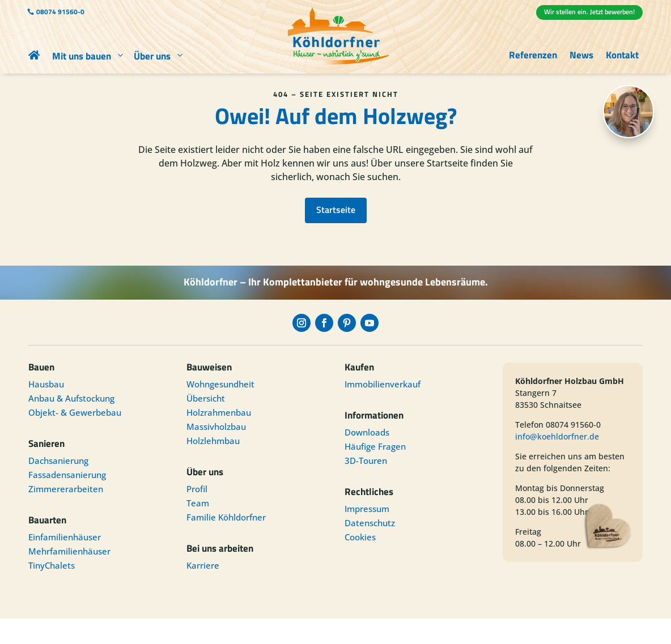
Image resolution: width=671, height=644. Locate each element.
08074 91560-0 (60, 12)
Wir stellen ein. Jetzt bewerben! (589, 12)
